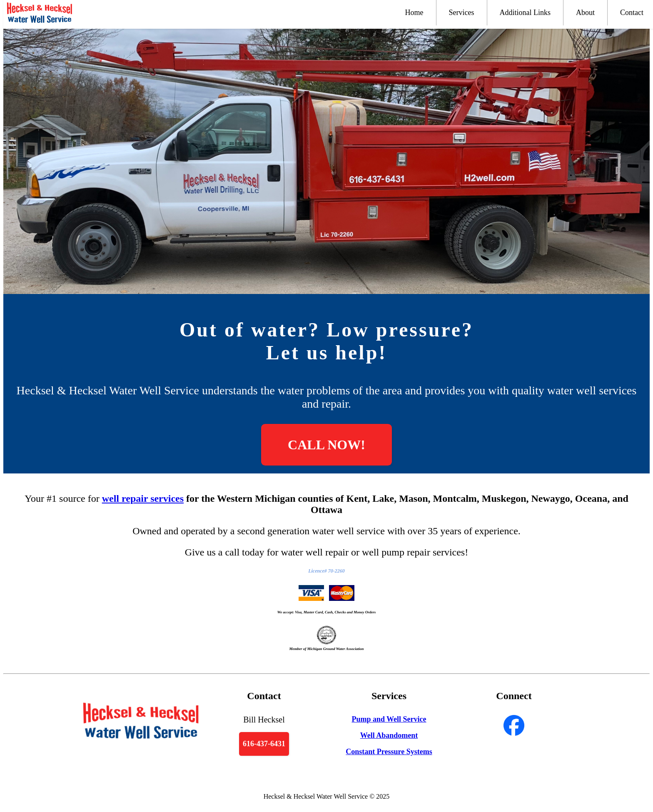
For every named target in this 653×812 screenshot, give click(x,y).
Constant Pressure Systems (389, 752)
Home (414, 12)
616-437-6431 (264, 744)
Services (462, 12)
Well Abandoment (389, 735)
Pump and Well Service (389, 719)
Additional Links (525, 12)
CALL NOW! (326, 445)
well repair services (143, 498)
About (585, 12)
